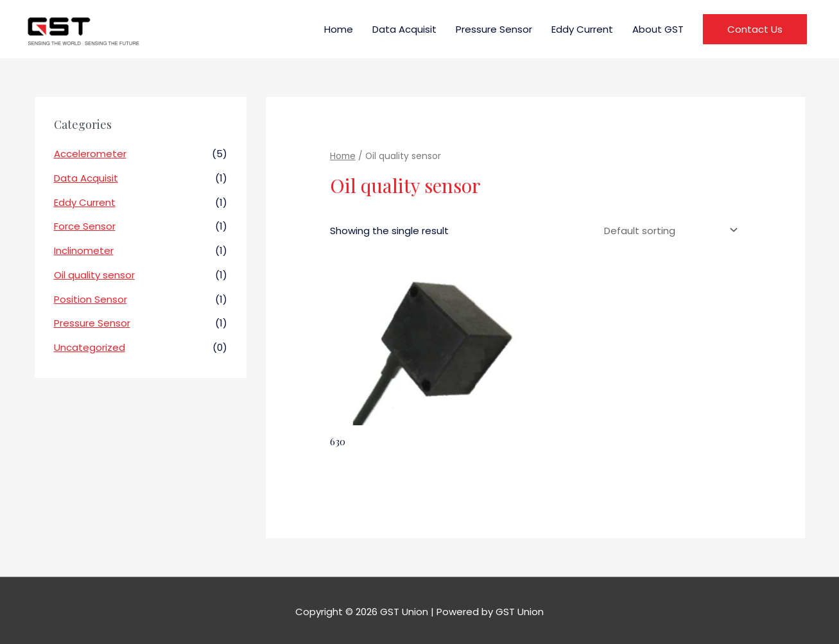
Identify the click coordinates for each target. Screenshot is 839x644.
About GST (658, 29)
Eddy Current (582, 29)
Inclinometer (84, 250)
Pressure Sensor (494, 29)
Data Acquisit (404, 29)
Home (339, 29)
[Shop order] (668, 231)
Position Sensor (91, 299)
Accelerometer (90, 154)
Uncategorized (90, 347)
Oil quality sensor (94, 275)
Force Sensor (85, 226)
